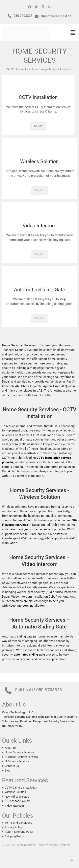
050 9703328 (23, 16)
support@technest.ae (56, 16)
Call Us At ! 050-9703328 (38, 690)
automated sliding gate (29, 655)
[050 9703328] (10, 16)
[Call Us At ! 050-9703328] (8, 691)
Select (38, 126)
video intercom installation (27, 606)
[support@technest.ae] (37, 16)
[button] (73, 33)
